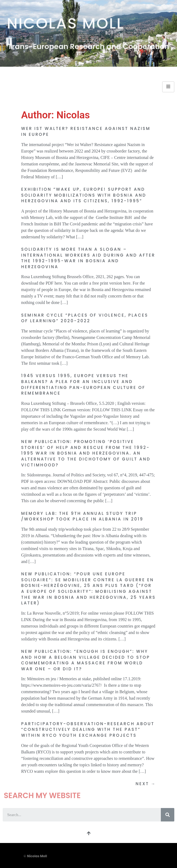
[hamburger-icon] (168, 87)
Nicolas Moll (65, 21)
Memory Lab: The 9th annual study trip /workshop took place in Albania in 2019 (82, 516)
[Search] (168, 815)
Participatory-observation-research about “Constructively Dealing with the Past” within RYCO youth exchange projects (88, 729)
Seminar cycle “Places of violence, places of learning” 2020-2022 (85, 318)
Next (146, 784)
